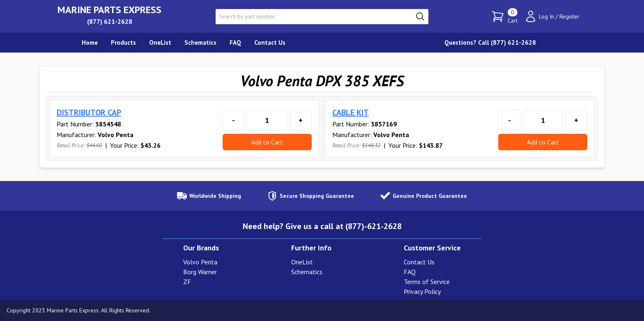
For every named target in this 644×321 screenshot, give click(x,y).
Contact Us (419, 262)
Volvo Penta (200, 262)
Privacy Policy (422, 291)
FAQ (410, 272)
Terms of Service (427, 282)
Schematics (307, 272)
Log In (546, 16)
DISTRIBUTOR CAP (89, 112)
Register (569, 16)
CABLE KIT (351, 112)
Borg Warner (200, 272)
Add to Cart (267, 142)
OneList (302, 262)
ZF (187, 282)
